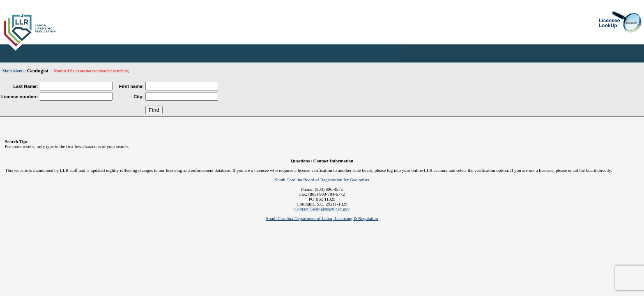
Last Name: (25, 86)
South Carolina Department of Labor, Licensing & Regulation (322, 218)
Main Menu (13, 71)
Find (154, 110)
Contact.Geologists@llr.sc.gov (322, 209)
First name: (131, 86)
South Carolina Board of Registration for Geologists (322, 180)
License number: (20, 97)
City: (139, 97)
